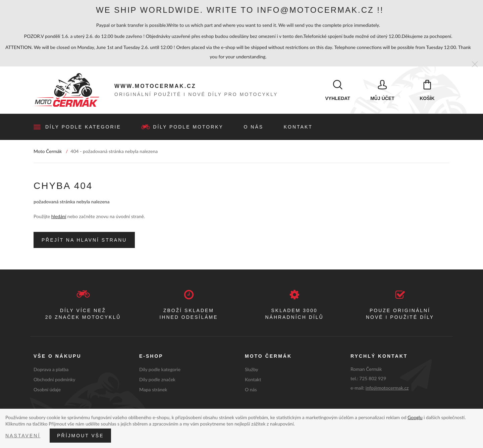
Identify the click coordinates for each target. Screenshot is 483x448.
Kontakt (298, 128)
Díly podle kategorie (83, 128)
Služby (252, 371)
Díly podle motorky (188, 128)
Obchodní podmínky (55, 380)
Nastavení (23, 436)
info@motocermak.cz (387, 389)
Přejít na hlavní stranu (84, 241)
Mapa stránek (153, 390)
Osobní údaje (47, 390)
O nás (254, 128)
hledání (59, 218)
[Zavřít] (475, 65)
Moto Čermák (48, 153)
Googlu (415, 417)
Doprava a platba (51, 371)
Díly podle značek (157, 380)
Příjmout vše (80, 436)
